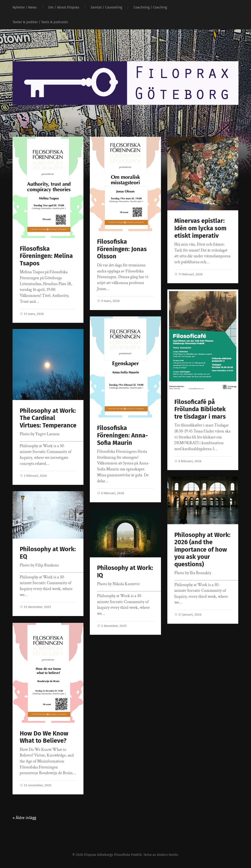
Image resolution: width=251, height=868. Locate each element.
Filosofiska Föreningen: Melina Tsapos (46, 256)
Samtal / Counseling (106, 7)
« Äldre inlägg (24, 818)
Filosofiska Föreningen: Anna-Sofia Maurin (123, 435)
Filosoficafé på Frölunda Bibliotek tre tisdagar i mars (200, 410)
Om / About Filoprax (64, 7)
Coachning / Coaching (150, 7)
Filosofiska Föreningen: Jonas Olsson (122, 249)
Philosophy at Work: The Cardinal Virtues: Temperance (48, 418)
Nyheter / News (25, 7)
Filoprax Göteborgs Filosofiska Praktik (113, 855)
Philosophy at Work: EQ (48, 553)
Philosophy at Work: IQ (125, 572)
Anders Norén (167, 855)
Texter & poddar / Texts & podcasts (40, 22)
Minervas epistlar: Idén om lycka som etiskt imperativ (200, 228)
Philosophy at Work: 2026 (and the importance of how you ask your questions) (202, 550)
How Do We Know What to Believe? (44, 737)
